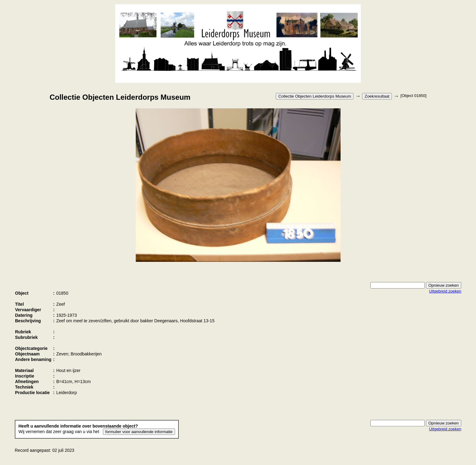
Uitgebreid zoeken (445, 291)
